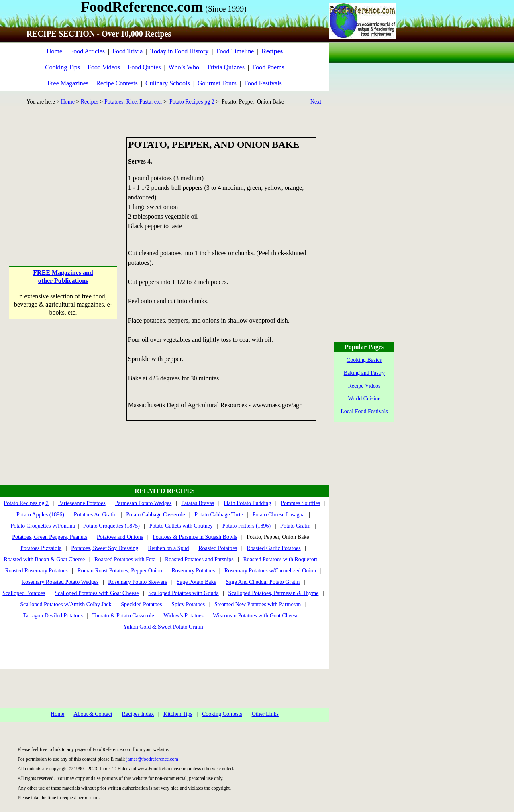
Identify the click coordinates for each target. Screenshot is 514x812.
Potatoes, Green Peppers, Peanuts (50, 537)
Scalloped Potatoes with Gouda (183, 593)
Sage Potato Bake (197, 582)
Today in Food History (179, 51)
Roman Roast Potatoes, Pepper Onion (120, 571)
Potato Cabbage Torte (219, 515)
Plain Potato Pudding (247, 503)
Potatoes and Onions (120, 537)
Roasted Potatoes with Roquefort (280, 559)
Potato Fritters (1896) (247, 526)
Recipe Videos (364, 386)
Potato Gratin (295, 526)
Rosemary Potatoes (194, 571)
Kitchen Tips (178, 714)
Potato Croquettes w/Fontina (43, 526)
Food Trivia (127, 51)
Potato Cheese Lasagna (279, 515)
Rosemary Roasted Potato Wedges (60, 582)
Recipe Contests (117, 83)
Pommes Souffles (300, 503)
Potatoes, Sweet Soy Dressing (105, 548)
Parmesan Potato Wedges (143, 503)
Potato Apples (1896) (40, 515)
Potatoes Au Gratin (95, 515)
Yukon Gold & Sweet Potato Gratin (163, 627)
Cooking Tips (62, 67)
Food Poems (268, 67)
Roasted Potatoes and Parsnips (199, 559)
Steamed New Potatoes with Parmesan (258, 604)
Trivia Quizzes (226, 67)
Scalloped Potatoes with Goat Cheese (97, 593)
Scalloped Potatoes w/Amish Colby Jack (66, 604)
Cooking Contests (222, 714)
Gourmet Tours (217, 83)
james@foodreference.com (152, 759)
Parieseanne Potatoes (82, 503)
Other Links (265, 714)
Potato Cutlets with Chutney (181, 526)
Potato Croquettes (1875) (111, 526)
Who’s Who (184, 67)
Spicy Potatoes (188, 604)
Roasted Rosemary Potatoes (36, 571)
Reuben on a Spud (168, 548)
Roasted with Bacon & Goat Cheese (44, 559)
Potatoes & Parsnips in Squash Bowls (195, 537)
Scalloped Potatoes (24, 593)
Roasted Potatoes (218, 548)
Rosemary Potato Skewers (138, 582)
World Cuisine (364, 399)
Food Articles (87, 51)
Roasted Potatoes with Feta (125, 559)
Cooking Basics (364, 360)
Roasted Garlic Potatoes (274, 548)
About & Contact (93, 714)
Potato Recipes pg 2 (192, 102)
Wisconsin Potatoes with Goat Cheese (256, 616)
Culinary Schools (168, 83)
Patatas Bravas (198, 503)
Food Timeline (235, 51)
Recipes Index (138, 714)
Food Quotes (144, 67)
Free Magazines (68, 83)
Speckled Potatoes (141, 604)
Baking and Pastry (364, 373)
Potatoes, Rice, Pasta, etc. (133, 102)
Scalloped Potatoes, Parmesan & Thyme (273, 593)
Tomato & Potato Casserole (123, 616)
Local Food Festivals (364, 411)
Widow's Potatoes (184, 616)
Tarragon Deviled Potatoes (53, 616)
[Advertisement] (63, 187)
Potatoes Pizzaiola (41, 548)
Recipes (90, 102)
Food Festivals (263, 83)
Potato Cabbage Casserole (155, 515)
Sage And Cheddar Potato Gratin (263, 582)
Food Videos (104, 67)
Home (54, 51)
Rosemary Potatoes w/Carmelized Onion (270, 571)
